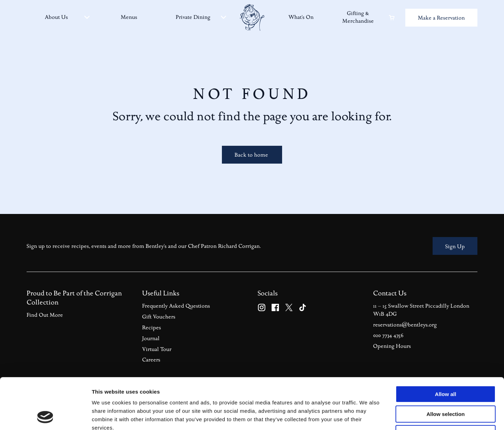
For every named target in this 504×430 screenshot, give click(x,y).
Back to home (252, 155)
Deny (446, 386)
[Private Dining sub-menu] (223, 17)
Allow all (446, 346)
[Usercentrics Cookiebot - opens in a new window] (45, 416)
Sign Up (455, 246)
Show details (367, 416)
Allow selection (445, 366)
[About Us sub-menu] (87, 17)
